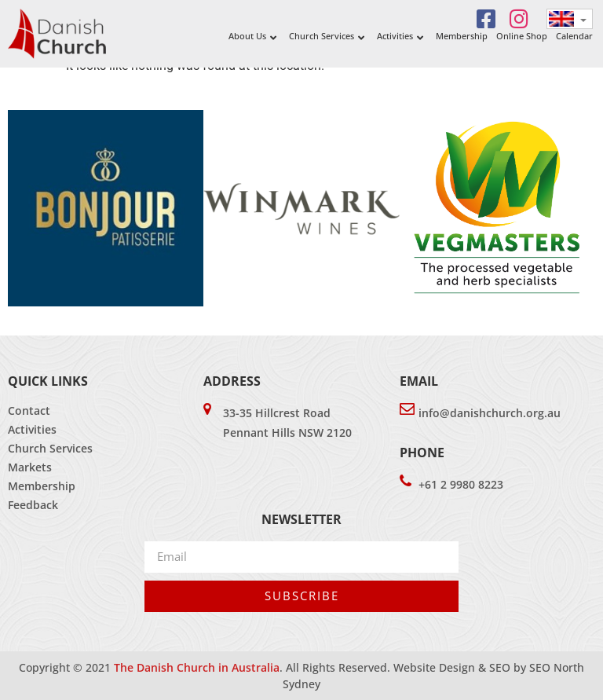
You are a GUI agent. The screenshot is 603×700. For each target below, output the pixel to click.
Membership (42, 486)
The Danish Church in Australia (197, 667)
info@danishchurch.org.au (490, 413)
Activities (32, 429)
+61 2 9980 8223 (461, 484)
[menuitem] (570, 19)
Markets (30, 467)
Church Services (50, 448)
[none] (570, 19)
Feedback (33, 505)
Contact (29, 410)
